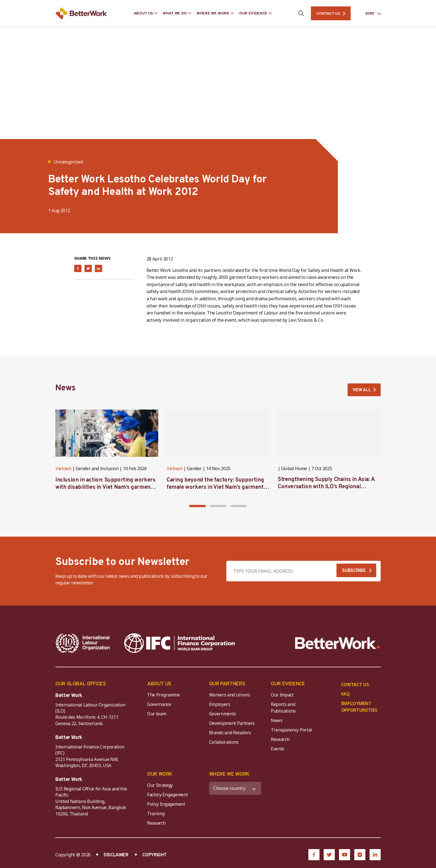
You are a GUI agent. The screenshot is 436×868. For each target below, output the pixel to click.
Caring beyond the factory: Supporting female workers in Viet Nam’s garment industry (215, 489)
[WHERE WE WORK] (235, 789)
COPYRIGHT (154, 856)
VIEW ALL (361, 391)
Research (280, 741)
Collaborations (224, 743)
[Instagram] (360, 856)
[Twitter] (329, 856)
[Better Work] (338, 645)
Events (278, 750)
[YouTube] (345, 856)
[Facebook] (314, 856)
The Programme (163, 696)
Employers (220, 706)
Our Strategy (160, 786)
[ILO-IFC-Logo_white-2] (83, 644)
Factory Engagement (167, 796)
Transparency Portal (291, 731)
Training (156, 815)
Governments (223, 715)
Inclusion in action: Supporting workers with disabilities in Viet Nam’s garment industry (105, 489)
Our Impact (282, 696)
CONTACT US (328, 14)
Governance (159, 706)
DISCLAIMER (116, 856)
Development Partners (232, 725)
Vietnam (63, 470)
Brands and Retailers (230, 734)
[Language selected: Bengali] (369, 13)
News (277, 722)
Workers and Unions (230, 696)
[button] (197, 507)
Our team (157, 715)
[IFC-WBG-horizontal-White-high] (179, 644)
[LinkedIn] (375, 856)
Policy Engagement (167, 805)
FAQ (345, 695)
